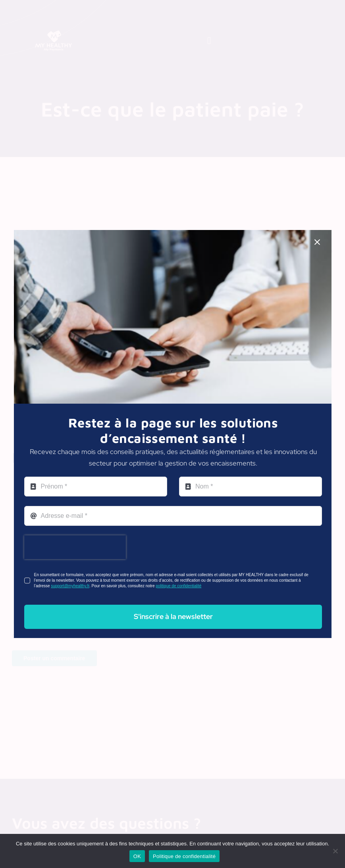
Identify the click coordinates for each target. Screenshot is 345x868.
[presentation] (75, 547)
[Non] (335, 851)
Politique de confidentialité (184, 856)
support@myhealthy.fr (70, 586)
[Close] (317, 242)
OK (137, 856)
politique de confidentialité (178, 586)
